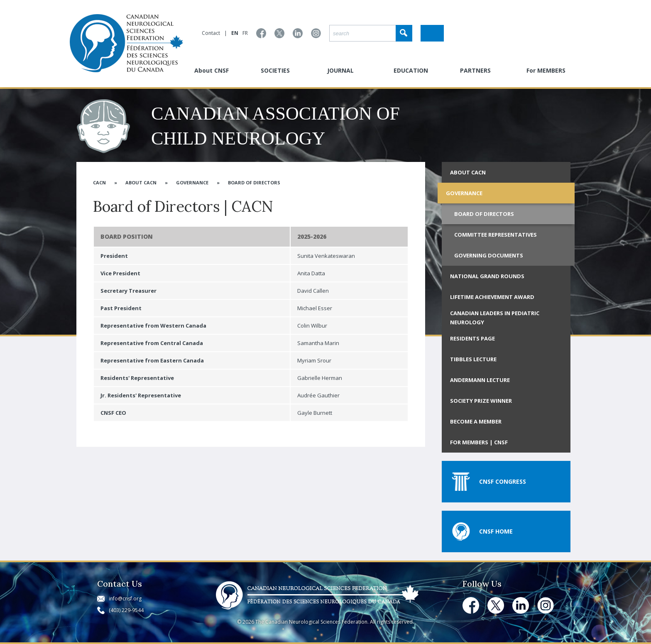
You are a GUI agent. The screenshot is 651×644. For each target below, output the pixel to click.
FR (245, 33)
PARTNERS (475, 70)
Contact (211, 33)
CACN (99, 182)
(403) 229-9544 (126, 610)
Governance (192, 182)
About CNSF (212, 70)
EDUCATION (411, 70)
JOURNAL (340, 70)
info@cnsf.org (125, 599)
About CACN (141, 182)
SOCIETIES (275, 70)
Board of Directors (254, 182)
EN (235, 33)
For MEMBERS (546, 70)
